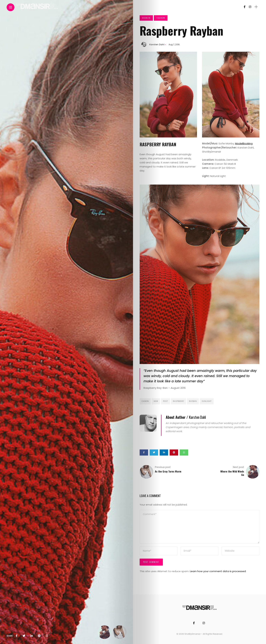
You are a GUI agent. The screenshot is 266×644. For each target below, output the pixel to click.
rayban (193, 401)
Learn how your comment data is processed (218, 571)
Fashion (161, 18)
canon (145, 401)
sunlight (207, 401)
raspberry (178, 401)
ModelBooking (244, 143)
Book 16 (146, 18)
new (156, 401)
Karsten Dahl (157, 44)
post (165, 401)
